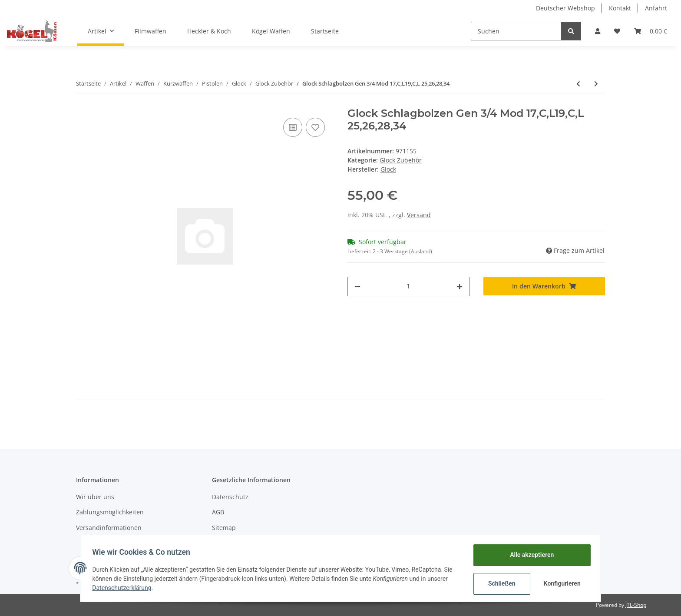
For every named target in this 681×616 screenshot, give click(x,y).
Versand (419, 215)
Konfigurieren (561, 583)
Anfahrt (656, 8)
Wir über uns (95, 497)
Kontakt (620, 8)
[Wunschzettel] (617, 31)
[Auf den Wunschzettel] (315, 127)
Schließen (500, 583)
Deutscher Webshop (565, 8)
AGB (218, 512)
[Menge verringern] (357, 286)
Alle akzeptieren (530, 555)
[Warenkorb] (651, 31)
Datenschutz (230, 497)
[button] (598, 31)
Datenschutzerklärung (124, 588)
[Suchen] (516, 31)
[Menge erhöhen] (460, 286)
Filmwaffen (150, 31)
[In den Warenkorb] (544, 286)
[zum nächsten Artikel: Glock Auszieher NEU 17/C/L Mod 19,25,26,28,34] (596, 84)
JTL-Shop (636, 605)
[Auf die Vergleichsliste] (293, 127)
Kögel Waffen (271, 31)
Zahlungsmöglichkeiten (110, 512)
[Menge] (408, 286)
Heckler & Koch (209, 31)
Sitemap (224, 528)
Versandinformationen (109, 528)
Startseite (325, 31)
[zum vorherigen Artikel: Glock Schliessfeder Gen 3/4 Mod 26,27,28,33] (578, 84)
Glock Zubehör (401, 160)
